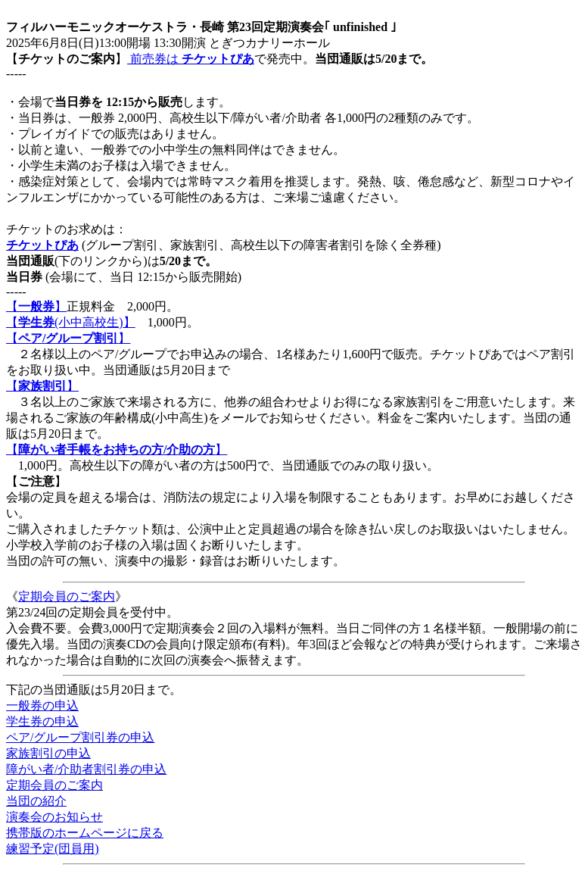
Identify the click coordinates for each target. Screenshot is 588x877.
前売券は (191, 59)
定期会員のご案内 (67, 596)
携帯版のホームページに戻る (85, 833)
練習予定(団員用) (53, 849)
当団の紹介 (36, 801)
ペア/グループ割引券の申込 (80, 737)
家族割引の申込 (48, 753)
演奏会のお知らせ (54, 817)
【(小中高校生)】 (71, 322)
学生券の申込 (42, 721)
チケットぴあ (42, 245)
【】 (36, 306)
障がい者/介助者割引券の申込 (86, 769)
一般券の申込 (42, 705)
